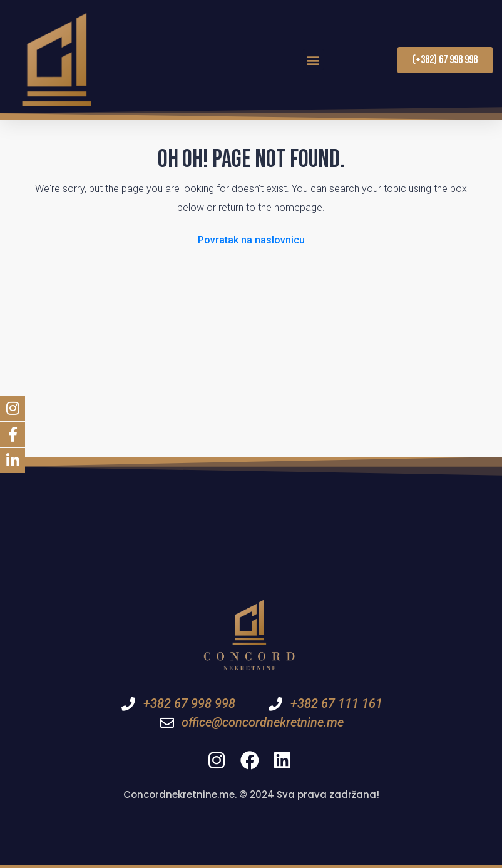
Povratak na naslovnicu (251, 240)
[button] (313, 60)
